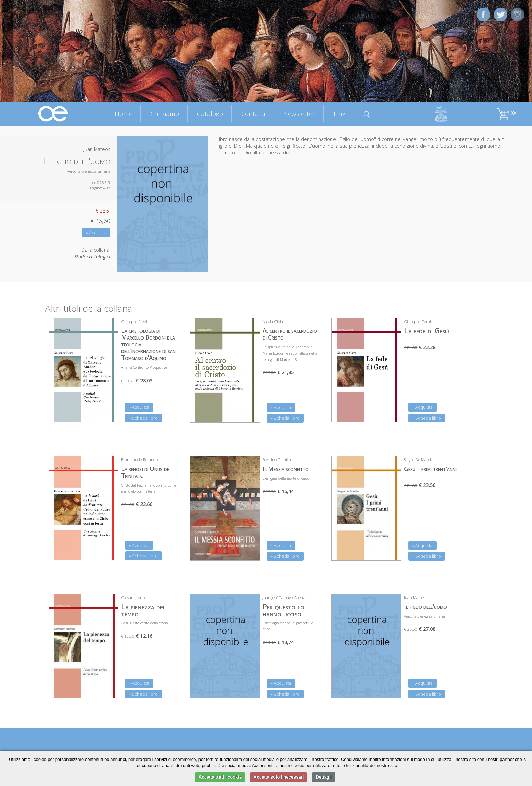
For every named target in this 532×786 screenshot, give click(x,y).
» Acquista (96, 233)
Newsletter (299, 114)
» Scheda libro (143, 418)
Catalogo (210, 114)
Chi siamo (165, 114)
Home (123, 114)
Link (340, 114)
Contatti (253, 114)
